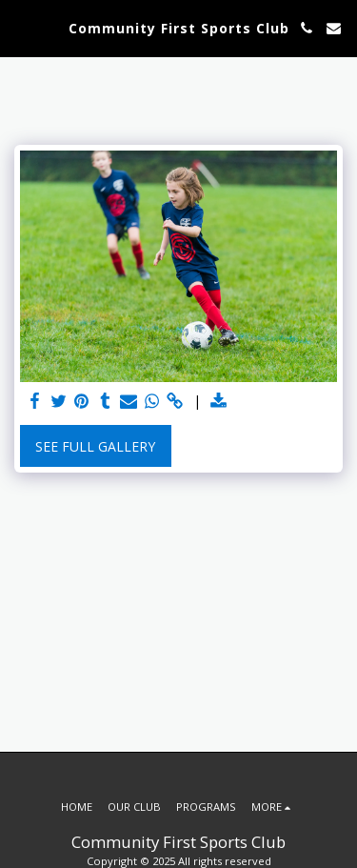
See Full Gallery (95, 446)
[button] (21, 27)
